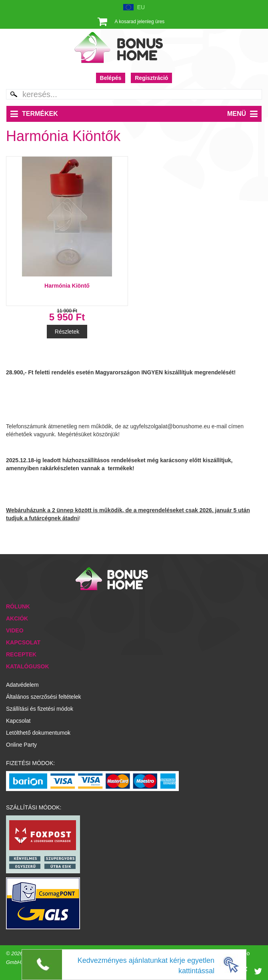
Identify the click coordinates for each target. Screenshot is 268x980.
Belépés (111, 78)
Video (15, 630)
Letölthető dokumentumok (38, 733)
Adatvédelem (22, 685)
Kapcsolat (23, 642)
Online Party (21, 745)
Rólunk (18, 606)
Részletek (67, 332)
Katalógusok (28, 666)
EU (141, 7)
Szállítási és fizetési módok (40, 709)
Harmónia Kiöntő (67, 286)
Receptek (21, 654)
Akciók (17, 618)
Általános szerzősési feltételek (44, 697)
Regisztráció (151, 78)
